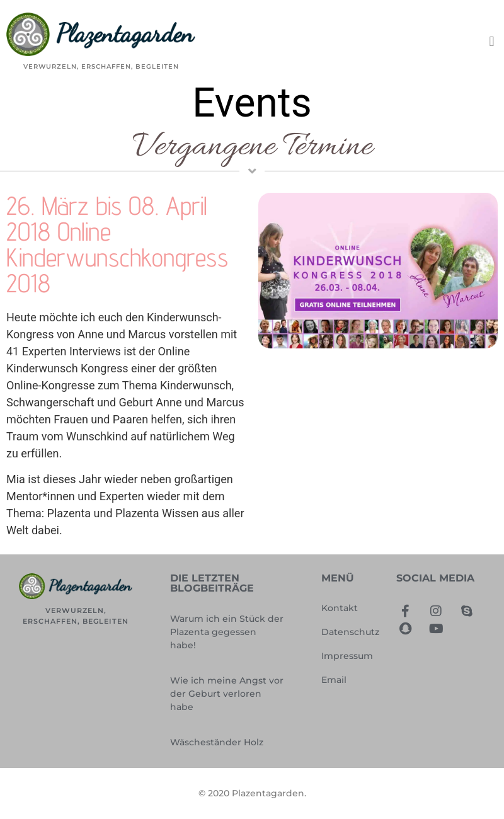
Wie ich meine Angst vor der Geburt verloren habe (227, 694)
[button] (492, 41)
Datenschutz (350, 632)
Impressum (347, 656)
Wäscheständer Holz (217, 742)
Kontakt (340, 608)
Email (334, 680)
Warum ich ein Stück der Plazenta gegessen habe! (227, 632)
